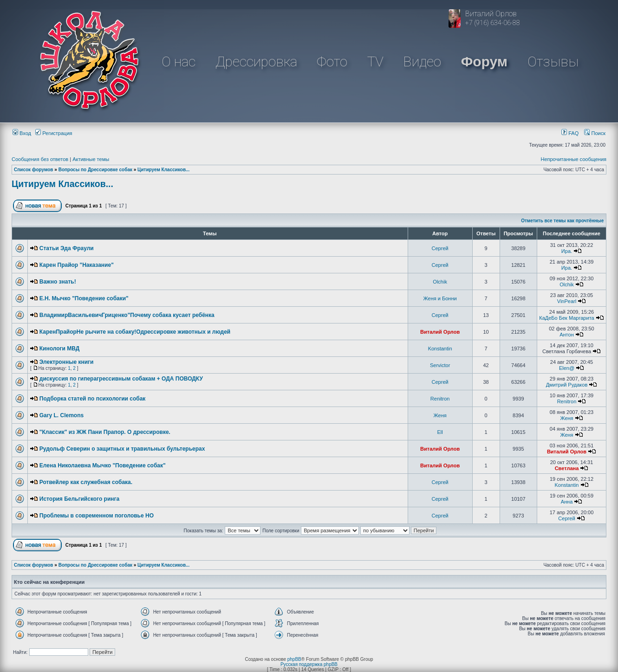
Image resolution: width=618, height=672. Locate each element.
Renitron (440, 399)
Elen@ (567, 368)
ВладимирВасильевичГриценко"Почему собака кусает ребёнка (127, 315)
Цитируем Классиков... (163, 170)
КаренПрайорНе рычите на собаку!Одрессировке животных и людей (135, 332)
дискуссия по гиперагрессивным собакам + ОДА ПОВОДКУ (121, 379)
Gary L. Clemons (62, 415)
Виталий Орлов (440, 332)
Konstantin (440, 349)
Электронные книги (67, 362)
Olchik (440, 282)
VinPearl (567, 301)
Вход (22, 133)
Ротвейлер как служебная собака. (86, 482)
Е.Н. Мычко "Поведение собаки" (84, 298)
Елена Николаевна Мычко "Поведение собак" (103, 465)
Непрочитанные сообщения (573, 159)
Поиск (595, 133)
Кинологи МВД (60, 349)
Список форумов (34, 170)
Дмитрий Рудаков (567, 385)
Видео (422, 61)
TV (375, 61)
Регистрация (54, 133)
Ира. (567, 251)
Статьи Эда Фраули (67, 248)
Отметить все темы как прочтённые (562, 221)
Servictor (440, 365)
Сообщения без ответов (40, 159)
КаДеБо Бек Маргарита (566, 318)
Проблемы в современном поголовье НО (97, 516)
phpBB (294, 659)
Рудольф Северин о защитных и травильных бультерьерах (122, 449)
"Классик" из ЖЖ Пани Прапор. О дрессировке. (105, 432)
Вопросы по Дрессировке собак (95, 170)
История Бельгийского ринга (79, 499)
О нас (179, 61)
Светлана (567, 468)
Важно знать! (58, 282)
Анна (567, 502)
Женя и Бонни (440, 298)
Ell (440, 432)
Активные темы (91, 159)
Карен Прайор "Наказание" (77, 265)
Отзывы (553, 61)
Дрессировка (256, 61)
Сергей (440, 248)
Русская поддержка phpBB (309, 664)
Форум (484, 61)
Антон (567, 335)
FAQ (570, 133)
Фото (332, 61)
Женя (440, 415)
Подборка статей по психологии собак (93, 399)
